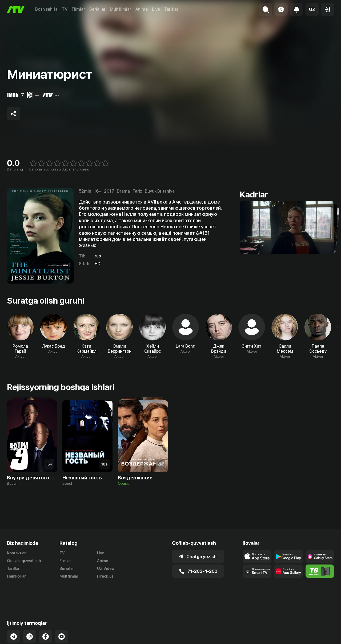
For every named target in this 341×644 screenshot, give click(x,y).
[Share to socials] (14, 114)
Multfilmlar (121, 9)
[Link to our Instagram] (30, 615)
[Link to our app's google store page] (288, 556)
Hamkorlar (16, 576)
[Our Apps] (257, 571)
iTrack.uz (105, 576)
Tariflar (171, 9)
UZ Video (106, 569)
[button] (312, 9)
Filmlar (78, 9)
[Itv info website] (320, 571)
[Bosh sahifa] (16, 9)
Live (156, 9)
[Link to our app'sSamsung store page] (320, 556)
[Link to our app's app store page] (257, 556)
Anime (142, 9)
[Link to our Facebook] (46, 615)
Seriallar (97, 9)
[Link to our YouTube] (62, 615)
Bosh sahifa (46, 9)
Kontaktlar (16, 553)
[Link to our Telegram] (14, 615)
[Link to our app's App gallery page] (288, 571)
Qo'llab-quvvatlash (24, 561)
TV (65, 9)
